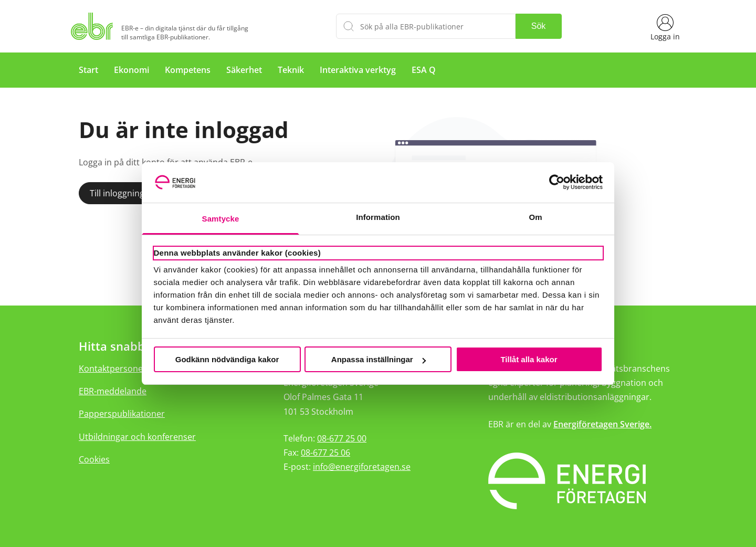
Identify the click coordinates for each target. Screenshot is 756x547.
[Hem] (94, 26)
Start (88, 70)
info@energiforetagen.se (362, 467)
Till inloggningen (122, 193)
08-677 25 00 (342, 438)
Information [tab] (378, 217)
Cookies (94, 459)
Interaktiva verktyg (358, 70)
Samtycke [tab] (221, 219)
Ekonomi (132, 70)
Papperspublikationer (122, 414)
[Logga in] (665, 26)
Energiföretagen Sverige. (602, 424)
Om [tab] (535, 217)
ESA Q (424, 70)
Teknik (291, 70)
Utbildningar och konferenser (137, 437)
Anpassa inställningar (379, 359)
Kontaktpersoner (113, 369)
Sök (539, 26)
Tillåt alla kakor (529, 359)
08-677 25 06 (325, 453)
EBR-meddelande (113, 391)
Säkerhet (244, 70)
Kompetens (188, 70)
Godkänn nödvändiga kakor (227, 359)
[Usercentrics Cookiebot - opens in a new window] (557, 182)
